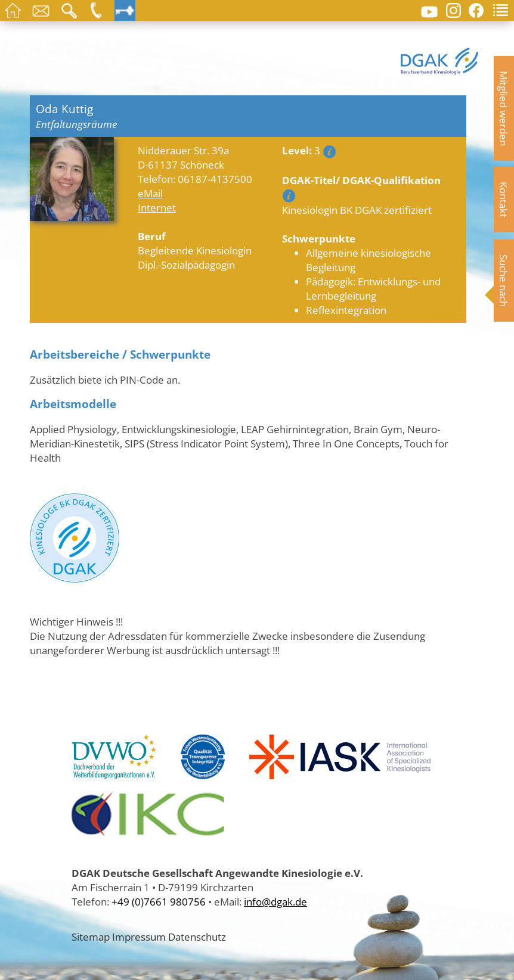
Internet (157, 207)
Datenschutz (197, 937)
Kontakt (504, 200)
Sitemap (91, 937)
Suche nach (504, 281)
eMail (150, 193)
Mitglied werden (504, 108)
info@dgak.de (275, 901)
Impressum (139, 937)
